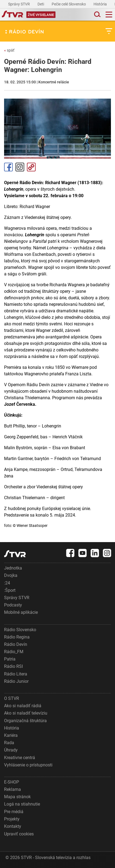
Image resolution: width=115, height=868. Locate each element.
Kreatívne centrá (20, 758)
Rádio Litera (16, 674)
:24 (7, 583)
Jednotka (13, 568)
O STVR (12, 698)
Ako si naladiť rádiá (23, 706)
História (101, 4)
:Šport (10, 590)
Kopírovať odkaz (31, 167)
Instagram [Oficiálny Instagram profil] (20, 167)
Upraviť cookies (19, 834)
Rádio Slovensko (20, 630)
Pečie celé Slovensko (69, 4)
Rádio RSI (13, 666)
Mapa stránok (17, 797)
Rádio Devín (16, 644)
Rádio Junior (16, 681)
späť (9, 50)
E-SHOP (12, 782)
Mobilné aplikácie (21, 612)
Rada (9, 743)
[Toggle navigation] (109, 15)
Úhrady (11, 750)
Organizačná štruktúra (25, 721)
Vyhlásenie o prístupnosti (28, 765)
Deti (41, 4)
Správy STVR (19, 4)
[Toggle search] (97, 15)
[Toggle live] (41, 15)
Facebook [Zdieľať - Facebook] (8, 167)
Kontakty (13, 826)
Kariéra (11, 735)
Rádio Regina (17, 637)
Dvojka (11, 575)
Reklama (13, 789)
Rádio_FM (14, 652)
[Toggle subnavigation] (109, 31)
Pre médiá (14, 812)
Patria (10, 659)
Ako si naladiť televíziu (26, 713)
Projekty (12, 819)
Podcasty (13, 605)
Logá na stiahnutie (22, 804)
